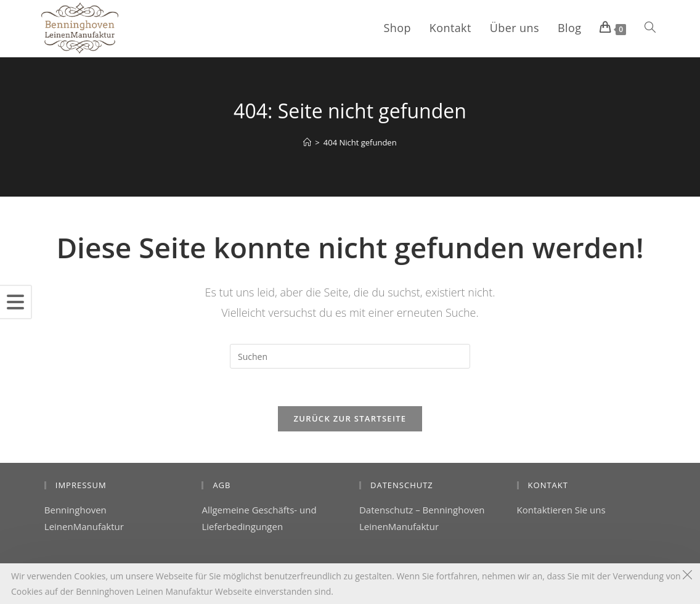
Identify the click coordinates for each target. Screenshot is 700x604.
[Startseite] (307, 142)
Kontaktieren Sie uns (561, 510)
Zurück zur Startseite (350, 418)
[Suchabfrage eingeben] (350, 356)
